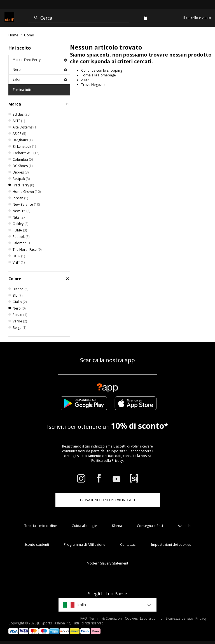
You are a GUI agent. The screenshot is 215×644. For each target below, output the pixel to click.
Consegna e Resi (150, 526)
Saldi (40, 79)
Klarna (117, 526)
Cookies (131, 618)
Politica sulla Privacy (107, 461)
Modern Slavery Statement (107, 563)
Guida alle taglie (84, 526)
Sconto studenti (37, 545)
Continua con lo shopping (102, 70)
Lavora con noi (152, 618)
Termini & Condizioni (106, 618)
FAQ (84, 618)
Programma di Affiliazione (85, 545)
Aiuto (85, 80)
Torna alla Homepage (99, 75)
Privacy (201, 618)
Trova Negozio (93, 85)
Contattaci (128, 545)
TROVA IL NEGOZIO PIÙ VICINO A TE (108, 500)
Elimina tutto (23, 90)
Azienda (184, 526)
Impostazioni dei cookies (171, 545)
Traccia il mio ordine (41, 526)
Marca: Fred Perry (40, 60)
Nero (40, 70)
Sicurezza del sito (179, 618)
